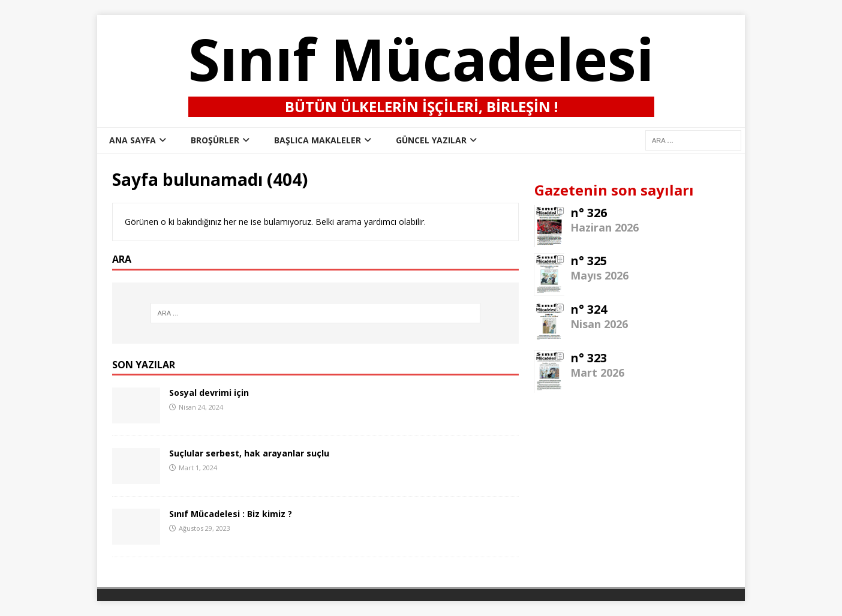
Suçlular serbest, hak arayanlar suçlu (249, 453)
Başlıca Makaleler (318, 140)
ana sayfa (133, 140)
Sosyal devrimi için (209, 393)
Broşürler (215, 140)
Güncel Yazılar (431, 140)
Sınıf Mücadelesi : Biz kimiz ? (231, 514)
